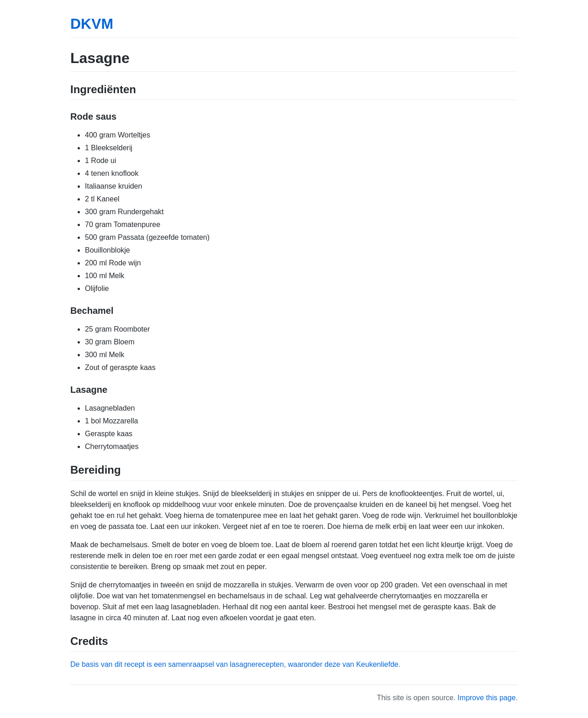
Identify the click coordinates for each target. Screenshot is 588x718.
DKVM (92, 24)
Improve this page (486, 698)
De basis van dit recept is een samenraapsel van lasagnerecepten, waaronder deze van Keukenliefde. (235, 664)
